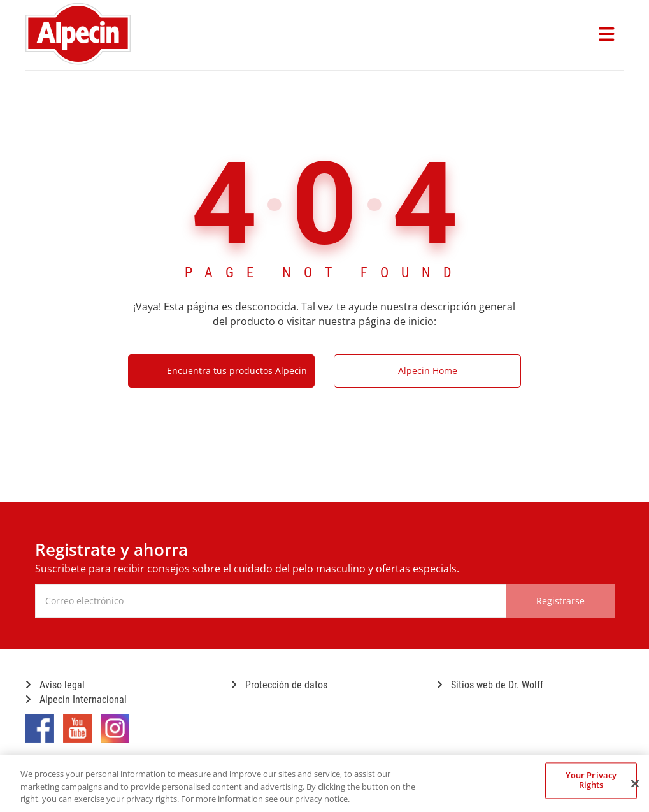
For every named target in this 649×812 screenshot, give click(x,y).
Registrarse (560, 601)
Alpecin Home (428, 371)
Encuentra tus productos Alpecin (237, 371)
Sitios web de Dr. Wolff (490, 685)
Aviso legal (55, 685)
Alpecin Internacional (76, 700)
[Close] (635, 783)
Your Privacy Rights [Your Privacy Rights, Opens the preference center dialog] (591, 780)
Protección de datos (279, 685)
